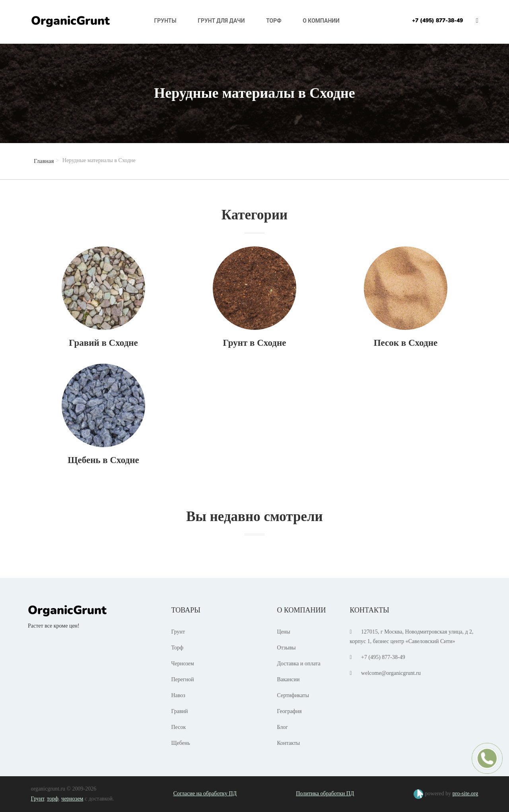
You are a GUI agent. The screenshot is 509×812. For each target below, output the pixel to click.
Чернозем (183, 664)
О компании (321, 21)
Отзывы (286, 648)
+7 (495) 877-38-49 (437, 20)
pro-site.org (465, 794)
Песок (179, 727)
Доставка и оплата (298, 664)
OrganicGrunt (70, 21)
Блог (282, 727)
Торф (274, 21)
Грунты (165, 21)
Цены (283, 632)
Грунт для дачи (221, 21)
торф (53, 799)
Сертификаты (293, 695)
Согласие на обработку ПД (205, 794)
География (289, 711)
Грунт (178, 632)
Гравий (180, 711)
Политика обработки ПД (325, 794)
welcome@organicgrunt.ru (391, 673)
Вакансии (288, 679)
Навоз (178, 695)
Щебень (181, 743)
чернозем (72, 799)
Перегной (183, 679)
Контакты (288, 743)
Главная (44, 161)
